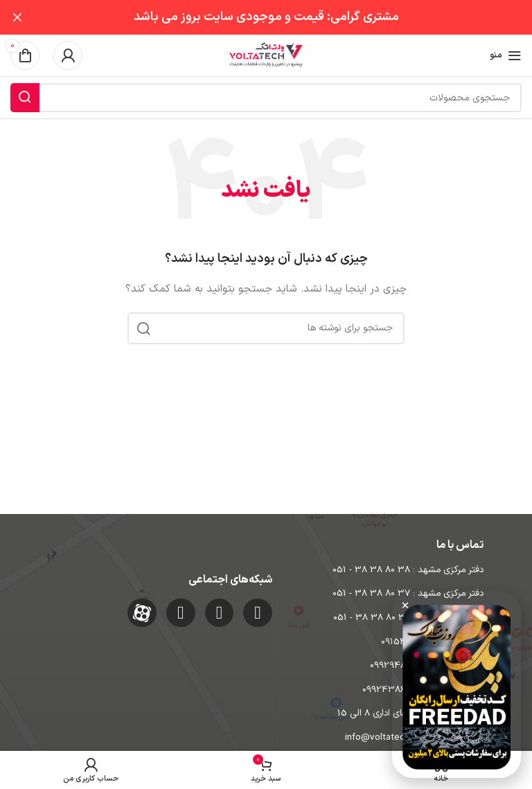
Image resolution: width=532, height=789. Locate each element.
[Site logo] (266, 55)
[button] (405, 605)
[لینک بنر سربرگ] (287, 17)
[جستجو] (266, 98)
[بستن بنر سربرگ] (17, 17)
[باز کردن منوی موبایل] (506, 55)
